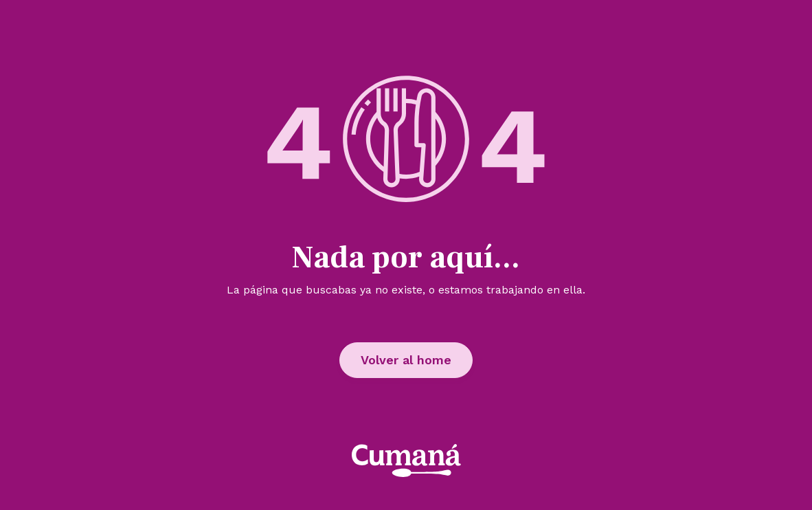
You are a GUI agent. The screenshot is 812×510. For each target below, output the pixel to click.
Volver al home (406, 360)
